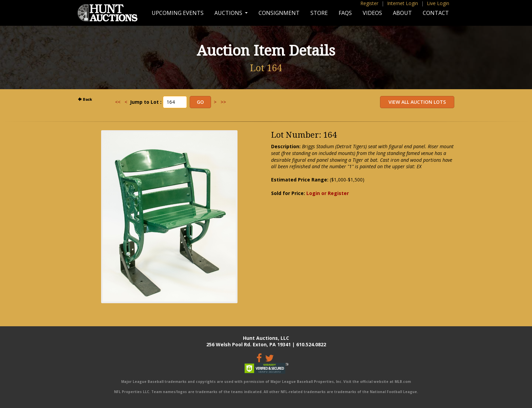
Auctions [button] (229, 13)
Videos (372, 13)
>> (223, 102)
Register (369, 3)
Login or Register (328, 193)
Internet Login (403, 3)
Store (319, 13)
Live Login (438, 3)
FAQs (345, 13)
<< (118, 102)
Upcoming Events (178, 13)
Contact (436, 13)
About (402, 13)
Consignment (279, 13)
